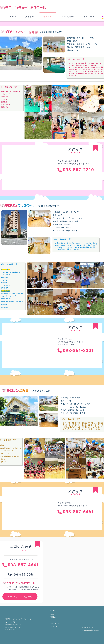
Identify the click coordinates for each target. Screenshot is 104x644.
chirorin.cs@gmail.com (16, 627)
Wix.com (98, 630)
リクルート (54, 626)
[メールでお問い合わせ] (20, 597)
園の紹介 (53, 620)
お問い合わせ (54, 623)
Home (52, 614)
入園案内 (53, 617)
